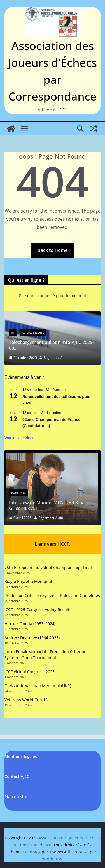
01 (13, 332)
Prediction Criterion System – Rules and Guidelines (52, 595)
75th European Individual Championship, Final (48, 567)
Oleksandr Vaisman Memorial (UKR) (38, 686)
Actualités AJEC (33, 332)
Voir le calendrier (19, 438)
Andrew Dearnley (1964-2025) (32, 638)
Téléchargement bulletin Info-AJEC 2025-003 (51, 345)
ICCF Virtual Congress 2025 (30, 672)
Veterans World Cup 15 (26, 700)
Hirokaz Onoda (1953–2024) (30, 624)
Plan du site (16, 796)
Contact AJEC (17, 776)
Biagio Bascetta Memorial (28, 581)
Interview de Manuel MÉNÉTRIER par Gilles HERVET (48, 505)
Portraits (18, 493)
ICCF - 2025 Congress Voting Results (38, 610)
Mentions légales (21, 756)
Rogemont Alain (56, 358)
